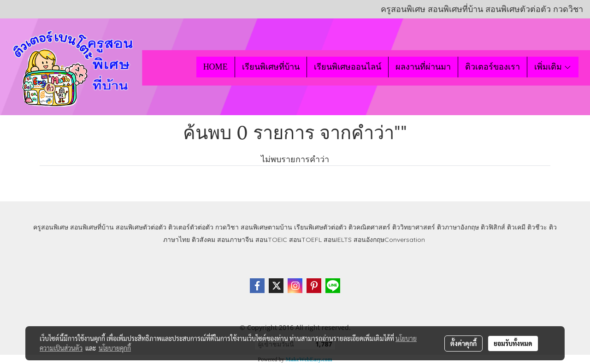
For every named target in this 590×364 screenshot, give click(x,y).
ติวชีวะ (537, 227)
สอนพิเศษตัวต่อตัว (141, 227)
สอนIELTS (338, 240)
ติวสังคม (204, 240)
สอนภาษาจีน (235, 240)
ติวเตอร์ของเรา (493, 67)
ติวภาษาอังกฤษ (458, 227)
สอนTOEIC (271, 240)
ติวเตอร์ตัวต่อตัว (191, 227)
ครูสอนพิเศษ (51, 227)
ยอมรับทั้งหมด (513, 343)
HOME (215, 67)
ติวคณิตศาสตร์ (369, 227)
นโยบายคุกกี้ (115, 348)
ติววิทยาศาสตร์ (414, 227)
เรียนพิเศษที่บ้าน (271, 67)
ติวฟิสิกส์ (493, 227)
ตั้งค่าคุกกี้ (463, 343)
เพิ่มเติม (553, 67)
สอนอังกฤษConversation (389, 240)
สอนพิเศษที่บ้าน (92, 227)
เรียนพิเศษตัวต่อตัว (321, 227)
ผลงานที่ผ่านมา (423, 67)
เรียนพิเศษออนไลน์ (348, 67)
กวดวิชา (227, 227)
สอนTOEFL (305, 240)
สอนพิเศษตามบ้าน (266, 227)
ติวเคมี (516, 227)
